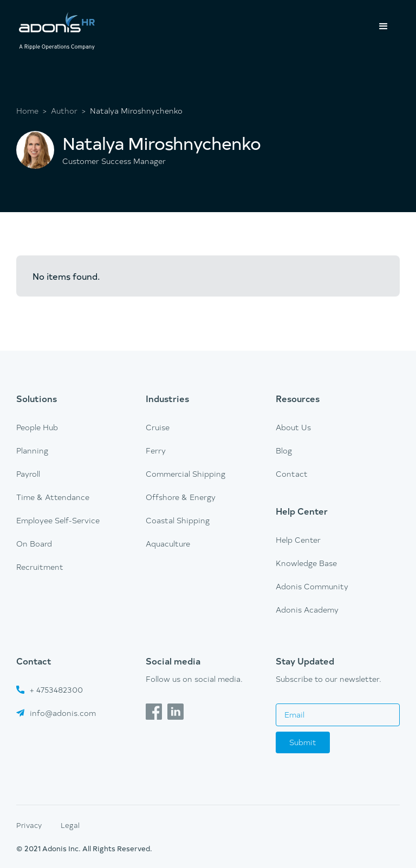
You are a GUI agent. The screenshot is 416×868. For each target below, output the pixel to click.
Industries (167, 398)
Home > (31, 111)
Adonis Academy (307, 610)
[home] (57, 32)
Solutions (37, 398)
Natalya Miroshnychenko (136, 111)
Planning (32, 451)
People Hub (37, 427)
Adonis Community (312, 586)
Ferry (156, 451)
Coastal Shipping (178, 520)
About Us (293, 427)
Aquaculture (168, 544)
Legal (70, 825)
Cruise (158, 427)
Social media (173, 661)
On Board (34, 544)
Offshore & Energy (181, 497)
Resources (298, 398)
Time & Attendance (53, 497)
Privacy (29, 825)
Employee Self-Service (58, 520)
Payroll (28, 474)
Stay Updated (305, 661)
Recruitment (40, 567)
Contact (292, 474)
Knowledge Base (306, 563)
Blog (284, 451)
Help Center (302, 511)
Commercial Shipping (186, 474)
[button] (383, 27)
